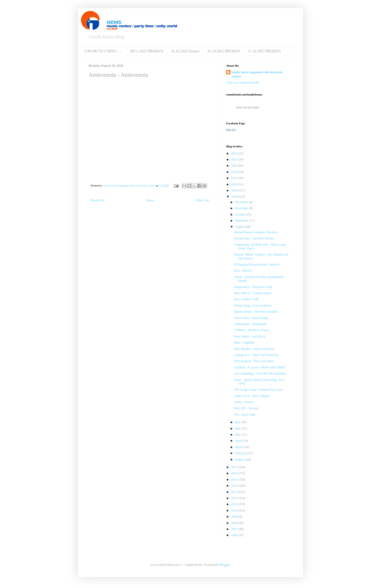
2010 (235, 510)
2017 (235, 467)
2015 (235, 480)
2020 (235, 184)
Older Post (202, 200)
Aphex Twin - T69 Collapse (252, 396)
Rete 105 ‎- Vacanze (246, 408)
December (242, 202)
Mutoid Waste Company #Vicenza (256, 232)
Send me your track (248, 108)
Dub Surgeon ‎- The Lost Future (254, 361)
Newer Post (97, 200)
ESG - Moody (243, 271)
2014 (235, 486)
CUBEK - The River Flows (251, 330)
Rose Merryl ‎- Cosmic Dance (253, 293)
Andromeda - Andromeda (250, 324)
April (239, 441)
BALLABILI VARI (247, 299)
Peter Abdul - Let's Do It (250, 336)
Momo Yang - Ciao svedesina (253, 306)
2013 (235, 492)
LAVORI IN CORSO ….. (103, 51)
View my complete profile (243, 83)
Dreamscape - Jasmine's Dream (254, 238)
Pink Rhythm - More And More (254, 349)
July (238, 422)
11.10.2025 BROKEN (265, 51)
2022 (235, 172)
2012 (235, 498)
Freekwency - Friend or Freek (253, 287)
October (241, 215)
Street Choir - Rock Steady (251, 318)
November (242, 208)
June (238, 429)
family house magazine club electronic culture (257, 74)
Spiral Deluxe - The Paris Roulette (256, 312)
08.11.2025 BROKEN (147, 51)
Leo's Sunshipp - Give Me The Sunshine (260, 373)
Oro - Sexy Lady (245, 414)
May (238, 435)
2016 (235, 473)
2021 (235, 178)
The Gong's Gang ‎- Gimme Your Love (258, 390)
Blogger (225, 565)
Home (150, 200)
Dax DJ (231, 130)
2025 (235, 153)
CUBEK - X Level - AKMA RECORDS (260, 367)
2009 (235, 517)
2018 (235, 197)
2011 (235, 504)
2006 (235, 535)
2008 (235, 523)
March (239, 447)
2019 (235, 190)
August (240, 227)
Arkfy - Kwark (244, 402)
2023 (235, 166)
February (241, 453)
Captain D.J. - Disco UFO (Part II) (256, 355)
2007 (235, 529)
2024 (235, 159)
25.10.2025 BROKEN (224, 51)
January (240, 459)
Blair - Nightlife (244, 343)
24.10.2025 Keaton (185, 51)
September (242, 221)
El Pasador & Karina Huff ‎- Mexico (257, 265)
